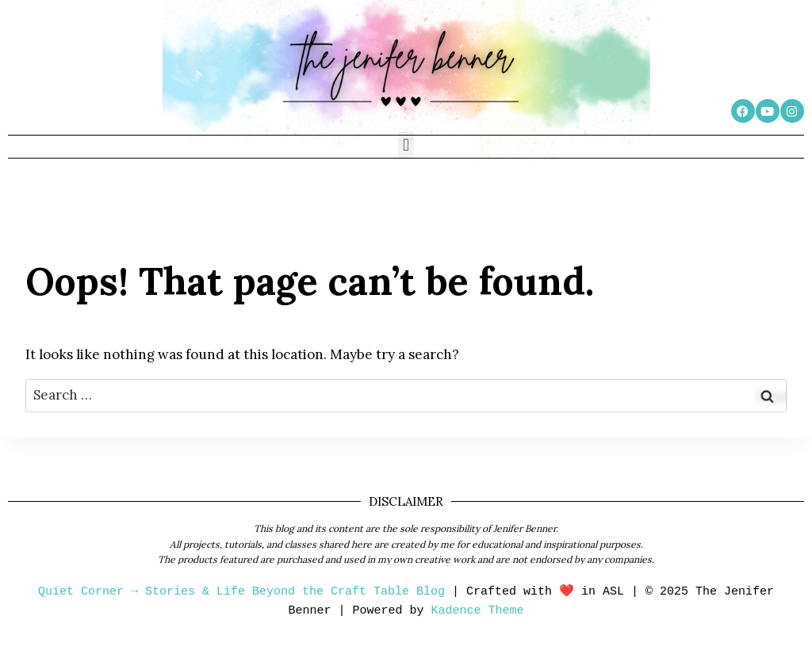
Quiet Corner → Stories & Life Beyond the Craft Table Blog (241, 592)
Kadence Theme (478, 611)
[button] (406, 145)
